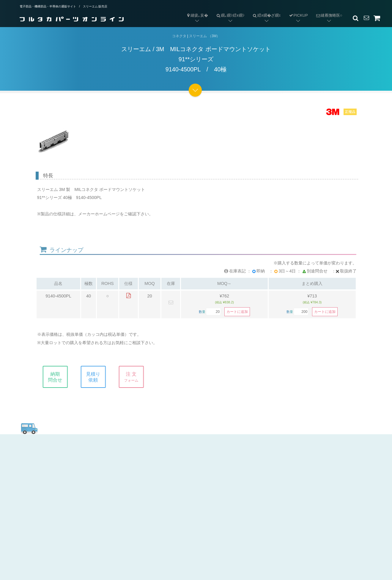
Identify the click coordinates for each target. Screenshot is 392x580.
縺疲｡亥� (197, 15)
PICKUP (298, 15)
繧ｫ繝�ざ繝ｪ (265, 11)
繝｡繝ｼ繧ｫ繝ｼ (228, 11)
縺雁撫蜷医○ (327, 11)
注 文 (136, 377)
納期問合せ (60, 377)
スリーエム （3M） (204, 36)
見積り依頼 (98, 377)
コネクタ (179, 36)
